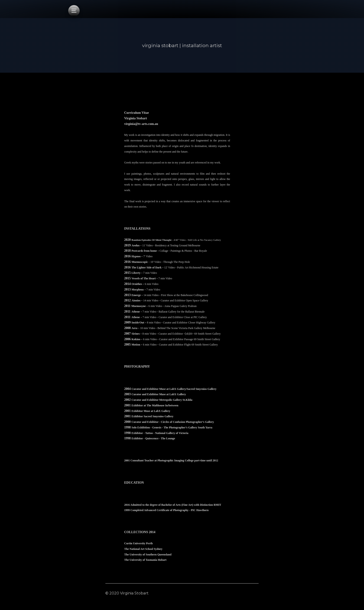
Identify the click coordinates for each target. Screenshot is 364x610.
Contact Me (248, 593)
